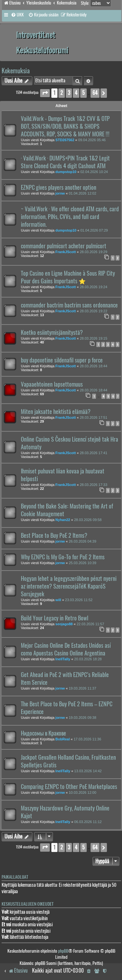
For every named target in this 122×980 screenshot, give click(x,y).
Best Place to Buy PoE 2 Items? (54, 536)
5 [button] (83, 93)
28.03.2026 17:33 (93, 485)
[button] (45, 93)
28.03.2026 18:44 (93, 366)
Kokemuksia (16, 71)
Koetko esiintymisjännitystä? (52, 333)
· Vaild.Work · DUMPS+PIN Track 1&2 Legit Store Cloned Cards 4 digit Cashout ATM (65, 162)
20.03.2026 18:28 (88, 659)
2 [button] (62, 93)
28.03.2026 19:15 (93, 338)
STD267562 (65, 140)
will (58, 600)
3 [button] (69, 93)
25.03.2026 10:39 (83, 563)
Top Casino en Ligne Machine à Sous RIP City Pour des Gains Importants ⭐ (68, 277)
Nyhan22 (63, 520)
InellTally (63, 659)
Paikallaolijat (15, 877)
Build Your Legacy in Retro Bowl (55, 618)
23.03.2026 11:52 (79, 600)
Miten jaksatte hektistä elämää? (56, 412)
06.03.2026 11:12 (88, 822)
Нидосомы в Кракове (44, 733)
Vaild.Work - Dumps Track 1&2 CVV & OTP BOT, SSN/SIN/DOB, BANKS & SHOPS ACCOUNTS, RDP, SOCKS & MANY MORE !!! (65, 126)
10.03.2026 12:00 (83, 792)
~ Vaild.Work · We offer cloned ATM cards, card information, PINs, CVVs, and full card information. (70, 217)
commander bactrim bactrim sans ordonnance (69, 305)
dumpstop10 (66, 172)
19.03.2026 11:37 (83, 688)
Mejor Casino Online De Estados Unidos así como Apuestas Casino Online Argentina (66, 649)
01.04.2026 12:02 (83, 193)
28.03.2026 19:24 (93, 287)
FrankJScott (66, 252)
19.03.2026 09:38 (83, 718)
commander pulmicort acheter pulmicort (64, 246)
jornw (60, 193)
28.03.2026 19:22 (93, 311)
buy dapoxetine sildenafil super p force (62, 360)
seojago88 (64, 624)
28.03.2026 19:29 (93, 252)
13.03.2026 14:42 (88, 771)
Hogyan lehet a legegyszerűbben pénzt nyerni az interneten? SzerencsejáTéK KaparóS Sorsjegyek (69, 586)
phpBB (63, 951)
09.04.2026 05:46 (92, 140)
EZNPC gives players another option (59, 188)
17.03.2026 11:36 (87, 739)
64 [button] (95, 93)
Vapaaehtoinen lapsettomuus (52, 384)
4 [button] (76, 93)
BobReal (63, 739)
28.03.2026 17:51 (93, 417)
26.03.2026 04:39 (83, 541)
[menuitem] (17, 15)
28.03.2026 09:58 (88, 520)
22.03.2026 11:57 (91, 624)
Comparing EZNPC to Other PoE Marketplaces (69, 787)
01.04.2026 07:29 (94, 230)
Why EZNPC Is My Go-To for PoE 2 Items (63, 557)
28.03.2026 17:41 (93, 453)
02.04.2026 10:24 (94, 172)
